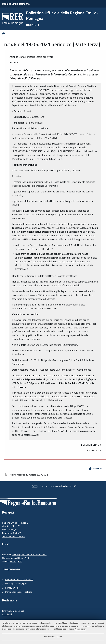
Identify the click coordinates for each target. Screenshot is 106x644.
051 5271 (18, 533)
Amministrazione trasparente (19, 579)
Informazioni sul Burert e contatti (13, 613)
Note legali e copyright (16, 584)
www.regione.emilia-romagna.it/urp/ (29, 555)
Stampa (95, 468)
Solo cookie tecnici (53, 637)
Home (4, 34)
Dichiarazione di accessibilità (18, 592)
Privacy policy (80, 629)
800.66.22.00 (24, 558)
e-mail (13, 561)
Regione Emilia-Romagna (16, 4)
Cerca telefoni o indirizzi (13, 536)
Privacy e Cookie (13, 588)
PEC (20, 561)
